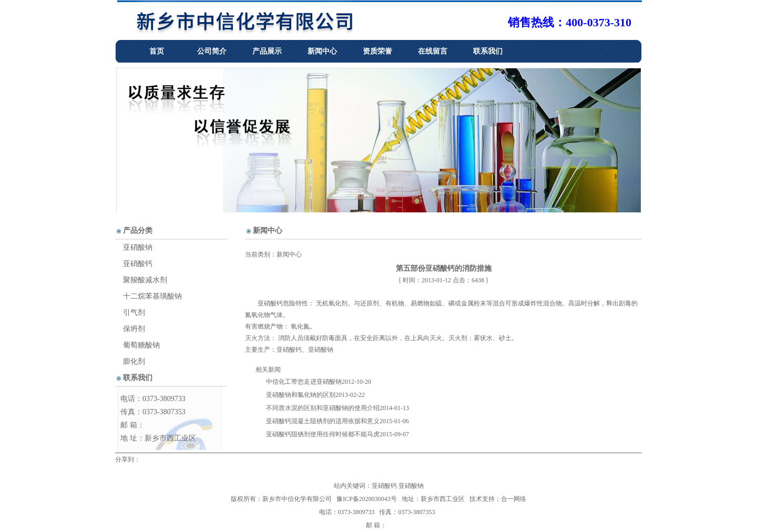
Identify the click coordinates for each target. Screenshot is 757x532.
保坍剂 (134, 329)
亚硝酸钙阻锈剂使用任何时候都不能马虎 (323, 434)
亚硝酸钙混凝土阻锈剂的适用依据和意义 (323, 421)
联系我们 (488, 51)
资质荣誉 (377, 51)
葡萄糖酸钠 (141, 345)
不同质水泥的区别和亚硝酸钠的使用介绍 (323, 408)
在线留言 (433, 51)
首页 (157, 51)
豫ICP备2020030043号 (367, 499)
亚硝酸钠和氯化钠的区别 (301, 395)
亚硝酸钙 (270, 303)
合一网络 (514, 499)
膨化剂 (134, 361)
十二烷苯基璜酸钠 (152, 296)
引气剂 (134, 313)
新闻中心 (322, 51)
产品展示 (267, 51)
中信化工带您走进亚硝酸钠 (304, 382)
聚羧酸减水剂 (145, 280)
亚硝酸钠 (321, 350)
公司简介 (212, 51)
